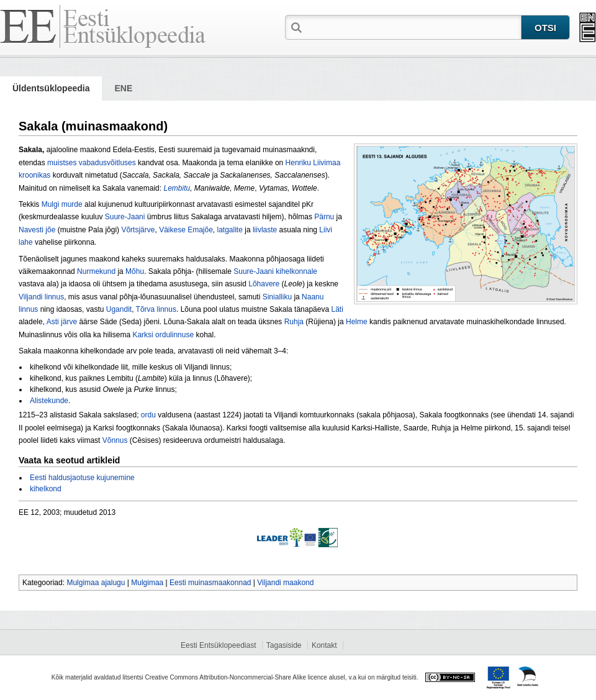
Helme (357, 322)
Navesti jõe (37, 230)
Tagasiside (284, 645)
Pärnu (324, 217)
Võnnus (115, 440)
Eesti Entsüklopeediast (218, 645)
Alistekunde (49, 401)
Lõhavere (264, 284)
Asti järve (62, 322)
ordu (148, 415)
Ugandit (119, 309)
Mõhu (135, 271)
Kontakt (324, 645)
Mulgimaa (147, 583)
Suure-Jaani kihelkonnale (275, 271)
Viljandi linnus (41, 297)
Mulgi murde (62, 204)
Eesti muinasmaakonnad (210, 583)
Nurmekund (96, 271)
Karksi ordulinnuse (163, 335)
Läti (337, 309)
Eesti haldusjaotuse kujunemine (82, 478)
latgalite (230, 230)
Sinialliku (277, 297)
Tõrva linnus (156, 309)
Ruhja (294, 322)
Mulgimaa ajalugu (96, 583)
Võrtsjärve (138, 230)
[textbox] (413, 27)
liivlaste (265, 230)
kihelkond (46, 489)
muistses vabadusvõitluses (92, 163)
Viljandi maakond (285, 583)
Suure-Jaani (125, 217)
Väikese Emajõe (186, 230)
